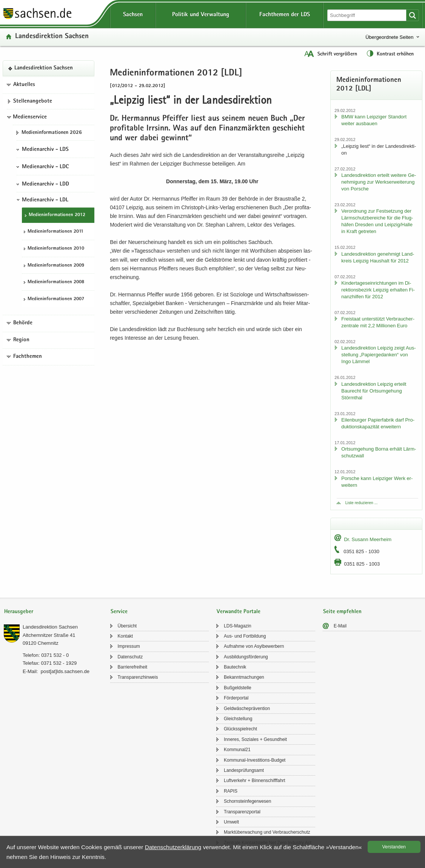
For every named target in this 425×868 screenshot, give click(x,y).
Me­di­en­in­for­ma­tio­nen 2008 (56, 282)
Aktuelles (24, 85)
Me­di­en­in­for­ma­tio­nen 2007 (56, 299)
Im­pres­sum (129, 646)
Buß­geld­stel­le (238, 688)
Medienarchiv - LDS (45, 150)
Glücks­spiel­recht (240, 729)
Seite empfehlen (342, 612)
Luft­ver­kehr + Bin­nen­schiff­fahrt (255, 781)
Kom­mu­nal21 (237, 750)
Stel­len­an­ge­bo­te (33, 101)
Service (119, 612)
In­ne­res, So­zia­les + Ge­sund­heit (255, 739)
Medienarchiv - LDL (45, 200)
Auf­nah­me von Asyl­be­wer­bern (254, 646)
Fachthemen (28, 357)
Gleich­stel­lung (238, 719)
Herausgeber (19, 612)
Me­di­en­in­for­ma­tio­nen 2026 (52, 133)
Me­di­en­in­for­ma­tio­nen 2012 (57, 215)
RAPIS (231, 791)
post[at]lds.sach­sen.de (65, 671)
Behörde (23, 323)
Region (21, 340)
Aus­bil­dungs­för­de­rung (246, 657)
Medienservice (30, 117)
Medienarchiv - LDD (45, 184)
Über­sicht (127, 626)
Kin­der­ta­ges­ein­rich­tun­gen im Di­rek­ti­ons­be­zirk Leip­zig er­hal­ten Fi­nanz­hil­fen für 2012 (378, 290)
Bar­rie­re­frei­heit (133, 667)
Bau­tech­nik (235, 667)
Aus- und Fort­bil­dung (245, 636)
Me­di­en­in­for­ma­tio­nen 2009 (56, 266)
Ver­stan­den (394, 847)
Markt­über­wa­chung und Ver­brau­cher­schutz (267, 832)
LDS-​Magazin (238, 626)
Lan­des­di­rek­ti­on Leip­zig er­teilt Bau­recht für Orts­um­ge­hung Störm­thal (374, 391)
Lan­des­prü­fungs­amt (244, 770)
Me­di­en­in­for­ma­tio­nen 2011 (55, 232)
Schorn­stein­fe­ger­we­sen (247, 801)
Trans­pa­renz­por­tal (242, 812)
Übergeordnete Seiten (389, 37)
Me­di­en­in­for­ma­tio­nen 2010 (56, 249)
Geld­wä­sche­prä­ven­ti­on (247, 709)
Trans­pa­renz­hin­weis (138, 677)
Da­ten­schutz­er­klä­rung (173, 847)
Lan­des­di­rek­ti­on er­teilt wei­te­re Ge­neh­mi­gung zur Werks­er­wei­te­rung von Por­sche (379, 182)
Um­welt (231, 822)
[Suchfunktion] (367, 15)
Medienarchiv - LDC (45, 167)
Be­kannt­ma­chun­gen (244, 677)
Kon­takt (125, 636)
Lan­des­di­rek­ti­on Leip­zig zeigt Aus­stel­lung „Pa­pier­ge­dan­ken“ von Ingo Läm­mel (378, 355)
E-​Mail (340, 626)
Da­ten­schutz (130, 657)
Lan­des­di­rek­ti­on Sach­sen (52, 37)
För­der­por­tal (236, 698)
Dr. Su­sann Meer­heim (368, 539)
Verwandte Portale (239, 612)
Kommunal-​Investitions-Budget (255, 760)
